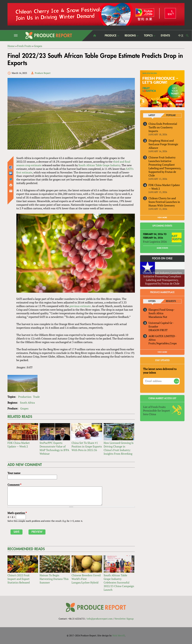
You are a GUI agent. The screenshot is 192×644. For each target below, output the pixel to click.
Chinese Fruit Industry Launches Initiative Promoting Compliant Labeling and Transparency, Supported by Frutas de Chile (165, 166)
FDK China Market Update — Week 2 (19, 445)
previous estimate (80, 306)
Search (187, 36)
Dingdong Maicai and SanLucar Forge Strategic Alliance (163, 144)
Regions (130, 36)
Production (25, 397)
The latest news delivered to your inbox (160, 371)
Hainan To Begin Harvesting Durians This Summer (54, 579)
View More (162, 352)
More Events (162, 248)
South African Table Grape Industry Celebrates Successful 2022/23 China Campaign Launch (119, 582)
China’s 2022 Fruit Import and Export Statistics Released (19, 579)
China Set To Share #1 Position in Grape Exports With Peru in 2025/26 (87, 446)
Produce (111, 36)
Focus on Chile (162, 258)
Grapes (24, 408)
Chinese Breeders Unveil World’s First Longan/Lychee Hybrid (86, 579)
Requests (171, 301)
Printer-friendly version (11, 185)
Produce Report (43, 73)
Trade (36, 397)
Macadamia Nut (158, 317)
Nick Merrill (119, 635)
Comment (14, 485)
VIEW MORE (162, 218)
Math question (17, 513)
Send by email (11, 191)
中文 (181, 36)
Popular (171, 115)
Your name (14, 473)
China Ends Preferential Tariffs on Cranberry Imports (163, 127)
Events (165, 36)
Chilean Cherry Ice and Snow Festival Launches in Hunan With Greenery (164, 202)
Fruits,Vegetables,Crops (163, 343)
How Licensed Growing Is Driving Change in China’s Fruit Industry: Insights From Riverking (119, 448)
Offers (152, 301)
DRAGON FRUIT (158, 330)
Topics (148, 36)
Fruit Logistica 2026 (155, 242)
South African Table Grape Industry (99, 165)
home (95, 36)
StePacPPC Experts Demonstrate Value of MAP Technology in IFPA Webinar (54, 448)
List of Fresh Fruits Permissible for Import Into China (157, 411)
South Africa (27, 403)
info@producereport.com (100, 619)
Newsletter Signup (124, 619)
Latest (152, 115)
